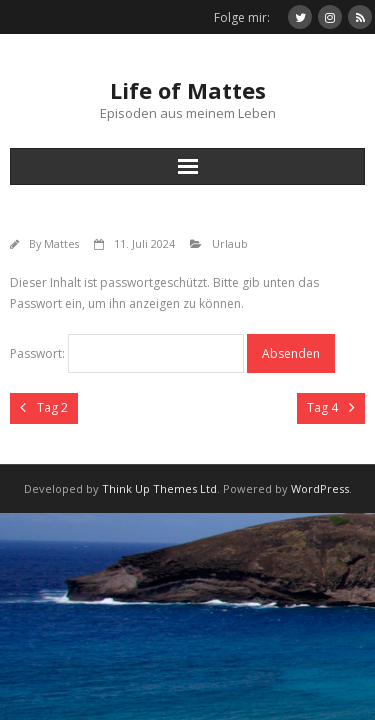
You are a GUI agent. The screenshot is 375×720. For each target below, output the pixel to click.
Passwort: (127, 353)
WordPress (320, 488)
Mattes (61, 243)
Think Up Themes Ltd (159, 488)
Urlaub (230, 243)
